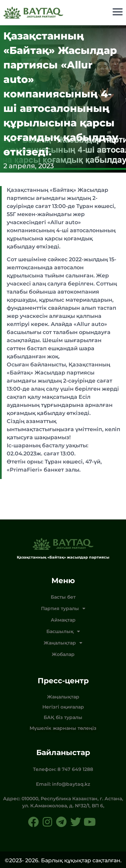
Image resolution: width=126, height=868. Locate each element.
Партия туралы (63, 608)
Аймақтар (63, 620)
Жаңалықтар (63, 643)
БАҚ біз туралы (63, 717)
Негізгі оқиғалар (63, 707)
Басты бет (63, 597)
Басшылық (63, 631)
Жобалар (63, 654)
